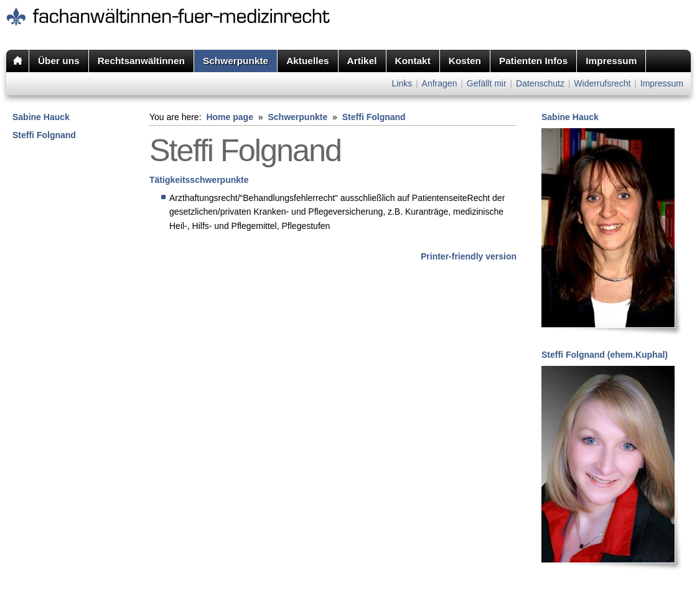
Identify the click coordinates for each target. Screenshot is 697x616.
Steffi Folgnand (44, 135)
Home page (229, 117)
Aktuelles (307, 61)
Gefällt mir (487, 83)
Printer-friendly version (469, 256)
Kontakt (413, 61)
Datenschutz (540, 83)
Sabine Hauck (41, 117)
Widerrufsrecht (602, 83)
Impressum (611, 61)
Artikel (362, 61)
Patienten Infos (533, 61)
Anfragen (440, 83)
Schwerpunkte (236, 61)
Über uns (59, 61)
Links (402, 83)
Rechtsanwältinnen (141, 61)
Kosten (465, 61)
